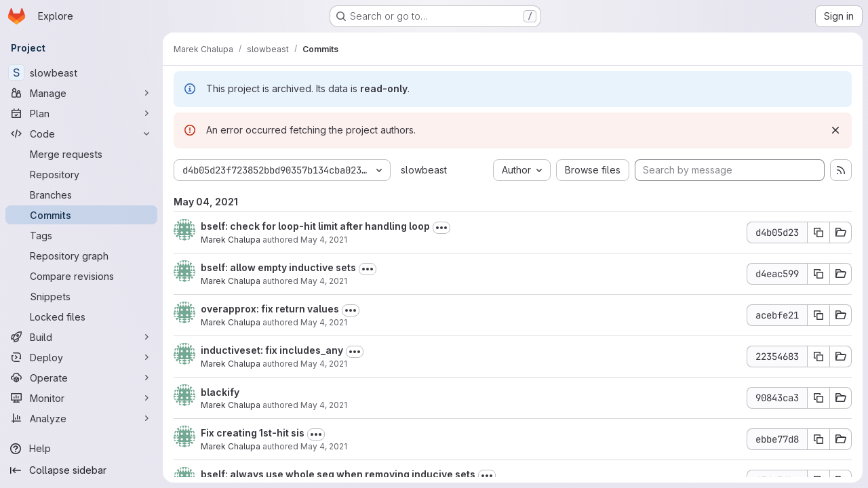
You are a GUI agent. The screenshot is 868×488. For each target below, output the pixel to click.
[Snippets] (81, 296)
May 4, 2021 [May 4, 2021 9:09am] (324, 405)
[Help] (81, 449)
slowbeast (424, 170)
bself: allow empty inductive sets (278, 267)
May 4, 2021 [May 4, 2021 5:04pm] (324, 240)
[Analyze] (81, 418)
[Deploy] (81, 357)
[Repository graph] (81, 256)
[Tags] (81, 235)
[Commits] (81, 215)
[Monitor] (81, 398)
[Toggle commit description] (441, 228)
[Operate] (81, 378)
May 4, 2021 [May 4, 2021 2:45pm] (324, 322)
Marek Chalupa (231, 240)
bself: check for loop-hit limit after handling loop (315, 226)
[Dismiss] (835, 130)
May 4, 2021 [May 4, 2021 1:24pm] (324, 364)
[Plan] (81, 113)
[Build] (81, 337)
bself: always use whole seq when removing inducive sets (338, 474)
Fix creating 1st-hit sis (253, 433)
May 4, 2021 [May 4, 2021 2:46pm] (324, 281)
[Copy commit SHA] (818, 232)
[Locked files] (81, 317)
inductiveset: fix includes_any (272, 350)
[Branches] (81, 195)
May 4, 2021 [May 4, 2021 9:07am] (324, 446)
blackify (220, 392)
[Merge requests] (81, 154)
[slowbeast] (81, 73)
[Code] (81, 134)
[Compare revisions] (81, 276)
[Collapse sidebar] (81, 470)
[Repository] (81, 174)
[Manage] (81, 93)
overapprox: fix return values (270, 309)
